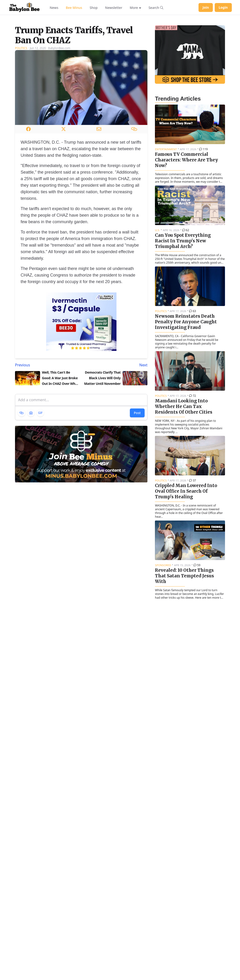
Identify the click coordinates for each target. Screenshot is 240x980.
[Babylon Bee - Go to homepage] (24, 7)
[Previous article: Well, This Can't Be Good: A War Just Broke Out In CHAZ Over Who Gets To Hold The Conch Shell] (47, 419)
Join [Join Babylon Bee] (206, 7)
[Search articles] (156, 7)
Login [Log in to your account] (223, 7)
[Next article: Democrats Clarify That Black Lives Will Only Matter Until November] (115, 419)
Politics (21, 102)
